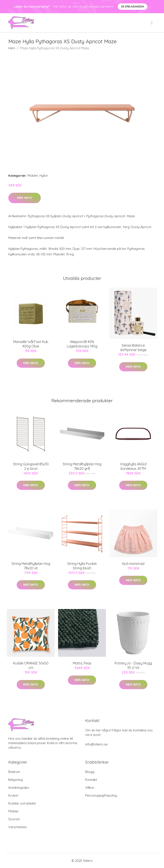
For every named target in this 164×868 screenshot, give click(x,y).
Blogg (90, 772)
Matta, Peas (82, 663)
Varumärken (18, 827)
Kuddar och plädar (22, 803)
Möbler (33, 176)
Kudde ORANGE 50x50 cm (31, 665)
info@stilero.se (96, 744)
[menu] (152, 23)
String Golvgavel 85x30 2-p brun (31, 466)
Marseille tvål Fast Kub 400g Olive (31, 344)
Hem (12, 48)
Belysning (15, 780)
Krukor (13, 795)
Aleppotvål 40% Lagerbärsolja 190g (82, 344)
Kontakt (91, 780)
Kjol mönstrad (133, 564)
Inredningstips (19, 788)
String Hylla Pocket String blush (82, 566)
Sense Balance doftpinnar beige (133, 348)
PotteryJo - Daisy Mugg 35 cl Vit (133, 665)
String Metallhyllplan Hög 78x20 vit (31, 566)
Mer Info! (25, 198)
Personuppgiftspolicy (101, 795)
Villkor (90, 788)
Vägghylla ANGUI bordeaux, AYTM (133, 466)
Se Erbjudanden (133, 7)
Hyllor (44, 176)
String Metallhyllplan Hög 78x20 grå (82, 466)
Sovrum (14, 819)
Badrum (14, 772)
